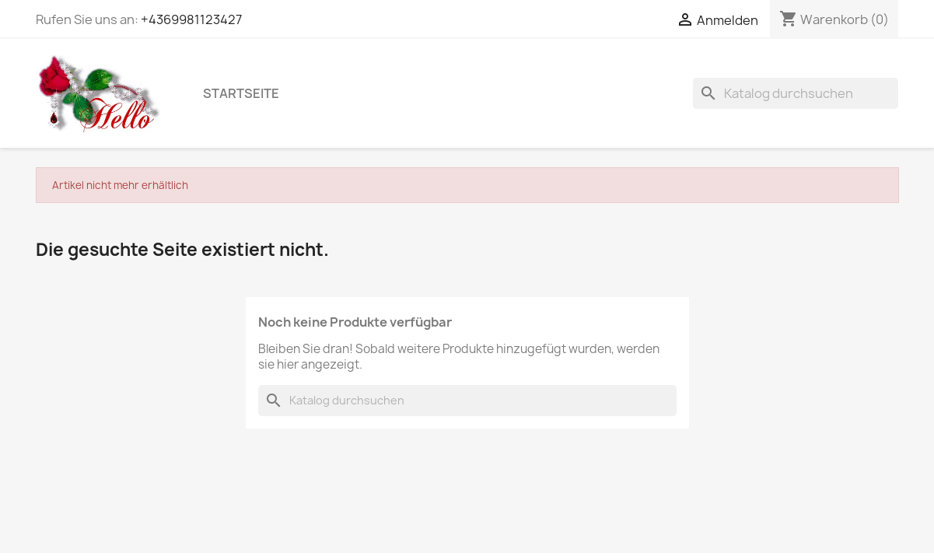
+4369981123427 (191, 19)
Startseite (241, 93)
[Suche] (796, 93)
